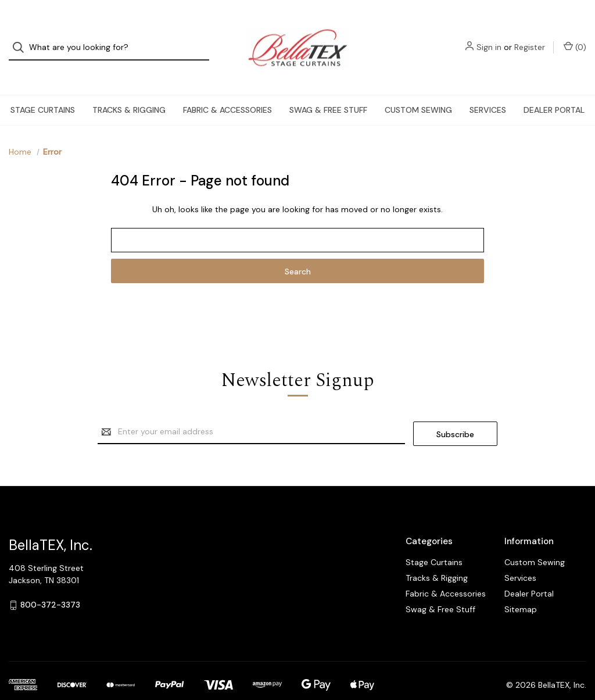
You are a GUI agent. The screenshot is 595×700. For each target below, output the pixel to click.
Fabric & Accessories (227, 91)
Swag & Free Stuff (328, 91)
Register (530, 38)
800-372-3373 (50, 584)
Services (488, 91)
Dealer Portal (554, 91)
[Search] (22, 38)
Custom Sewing (418, 91)
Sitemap (521, 588)
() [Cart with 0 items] (575, 37)
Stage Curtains (43, 91)
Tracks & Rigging (129, 91)
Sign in (489, 38)
